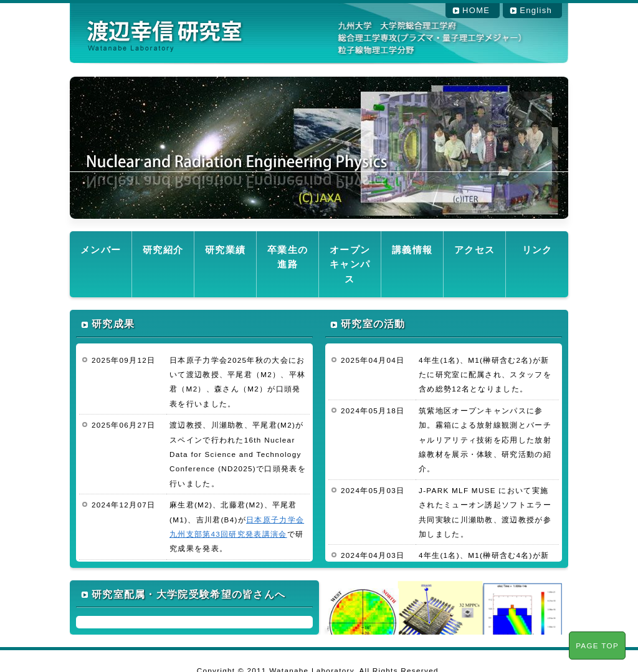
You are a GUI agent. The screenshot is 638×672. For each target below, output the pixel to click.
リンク (537, 247)
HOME (476, 10)
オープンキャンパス (350, 255)
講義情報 (412, 247)
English (536, 10)
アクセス (474, 247)
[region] (319, 148)
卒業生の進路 (287, 247)
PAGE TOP (597, 646)
